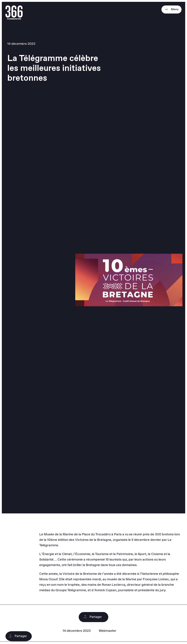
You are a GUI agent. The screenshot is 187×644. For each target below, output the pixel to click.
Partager (93, 617)
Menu (171, 9)
